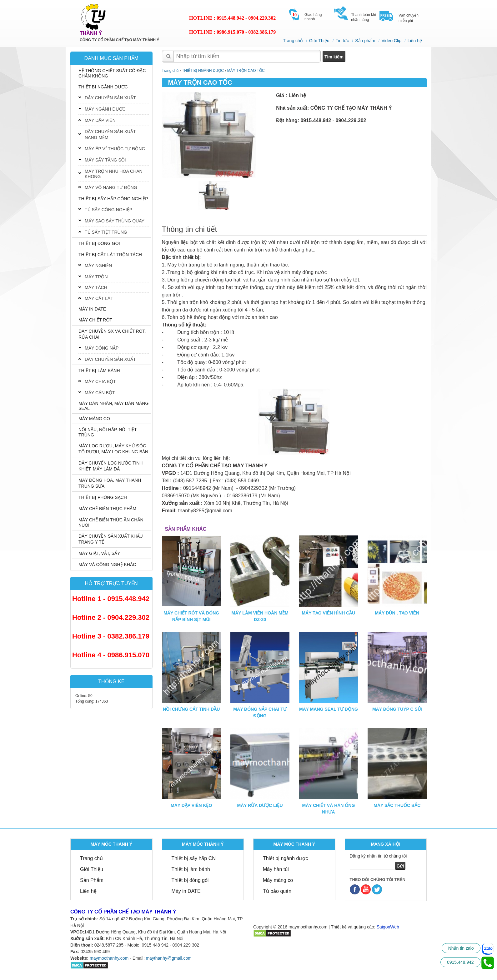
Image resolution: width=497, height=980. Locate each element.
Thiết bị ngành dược (285, 858)
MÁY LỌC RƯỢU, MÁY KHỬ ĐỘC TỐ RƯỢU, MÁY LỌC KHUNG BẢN (113, 449)
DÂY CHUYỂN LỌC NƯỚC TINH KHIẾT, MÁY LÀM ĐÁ (110, 466)
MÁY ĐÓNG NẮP (102, 348)
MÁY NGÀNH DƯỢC (105, 109)
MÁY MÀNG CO (94, 419)
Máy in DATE (186, 891)
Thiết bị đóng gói (190, 880)
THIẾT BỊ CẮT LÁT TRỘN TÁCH (110, 255)
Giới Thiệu (319, 41)
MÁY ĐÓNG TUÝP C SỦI (397, 709)
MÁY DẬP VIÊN (100, 120)
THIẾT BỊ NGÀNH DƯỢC (103, 87)
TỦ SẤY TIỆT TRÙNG (106, 232)
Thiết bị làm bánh (191, 869)
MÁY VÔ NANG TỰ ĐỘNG (111, 187)
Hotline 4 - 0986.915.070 (111, 655)
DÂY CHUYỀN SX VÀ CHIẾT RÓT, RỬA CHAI (112, 334)
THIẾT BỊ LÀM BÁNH (99, 371)
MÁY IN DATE (92, 309)
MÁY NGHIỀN (98, 266)
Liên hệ (415, 41)
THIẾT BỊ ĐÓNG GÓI (99, 243)
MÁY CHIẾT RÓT (95, 320)
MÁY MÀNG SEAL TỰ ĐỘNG (329, 709)
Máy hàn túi (276, 869)
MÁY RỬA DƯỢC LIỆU (260, 805)
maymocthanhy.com (109, 958)
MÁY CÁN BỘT (100, 393)
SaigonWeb (388, 927)
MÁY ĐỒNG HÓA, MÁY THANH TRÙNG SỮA (110, 483)
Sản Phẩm (92, 880)
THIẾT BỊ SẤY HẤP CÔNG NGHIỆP (113, 199)
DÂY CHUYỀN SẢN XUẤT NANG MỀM (110, 134)
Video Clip (391, 41)
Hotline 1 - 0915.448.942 (111, 599)
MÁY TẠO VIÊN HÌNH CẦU (328, 613)
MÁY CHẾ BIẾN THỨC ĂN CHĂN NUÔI (111, 522)
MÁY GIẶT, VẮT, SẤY (99, 553)
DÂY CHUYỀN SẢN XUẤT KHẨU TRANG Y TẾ (111, 539)
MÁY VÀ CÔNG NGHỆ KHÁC (107, 565)
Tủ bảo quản (277, 891)
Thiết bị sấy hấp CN (194, 858)
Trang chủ (293, 41)
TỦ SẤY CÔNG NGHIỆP (108, 210)
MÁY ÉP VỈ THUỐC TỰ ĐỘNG (115, 149)
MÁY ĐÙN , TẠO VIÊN (397, 613)
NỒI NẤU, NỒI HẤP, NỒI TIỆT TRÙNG (108, 432)
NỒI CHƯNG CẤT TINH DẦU (191, 709)
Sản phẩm (365, 41)
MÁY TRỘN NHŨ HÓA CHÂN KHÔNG (114, 174)
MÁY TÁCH (96, 287)
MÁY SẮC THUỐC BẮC (397, 805)
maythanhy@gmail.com (169, 958)
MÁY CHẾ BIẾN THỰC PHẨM (107, 509)
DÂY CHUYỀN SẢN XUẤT (110, 98)
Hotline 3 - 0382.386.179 (111, 636)
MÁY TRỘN (96, 277)
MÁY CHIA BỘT (100, 381)
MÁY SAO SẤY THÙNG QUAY (115, 221)
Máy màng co (278, 880)
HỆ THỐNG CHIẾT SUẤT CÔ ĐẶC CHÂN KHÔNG (112, 73)
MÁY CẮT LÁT (99, 298)
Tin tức (342, 41)
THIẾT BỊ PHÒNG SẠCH (103, 497)
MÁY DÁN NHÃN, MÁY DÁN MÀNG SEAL (113, 406)
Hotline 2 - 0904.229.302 (111, 617)
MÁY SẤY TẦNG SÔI (105, 160)
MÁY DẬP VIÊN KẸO (191, 805)
